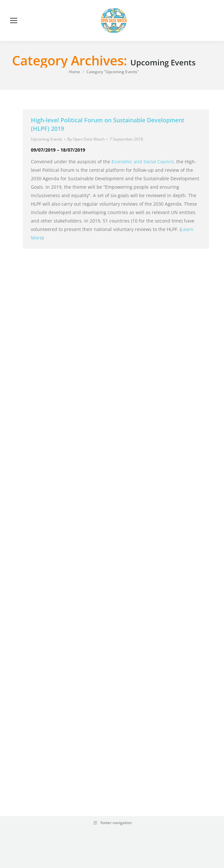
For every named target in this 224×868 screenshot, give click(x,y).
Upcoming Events (47, 139)
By (86, 139)
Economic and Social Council (143, 162)
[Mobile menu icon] (14, 20)
